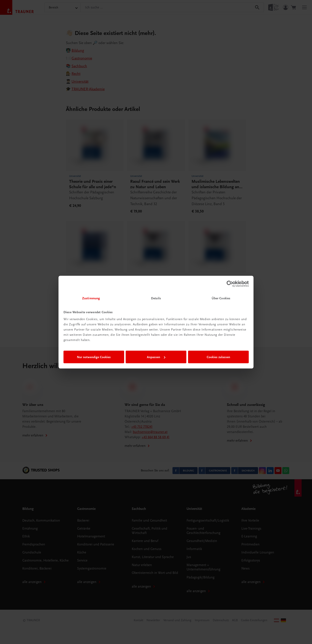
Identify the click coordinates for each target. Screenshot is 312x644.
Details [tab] (156, 298)
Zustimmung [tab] (91, 298)
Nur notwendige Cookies (94, 357)
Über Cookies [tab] (221, 298)
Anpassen (156, 357)
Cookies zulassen (218, 357)
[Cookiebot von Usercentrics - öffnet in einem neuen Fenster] (230, 284)
